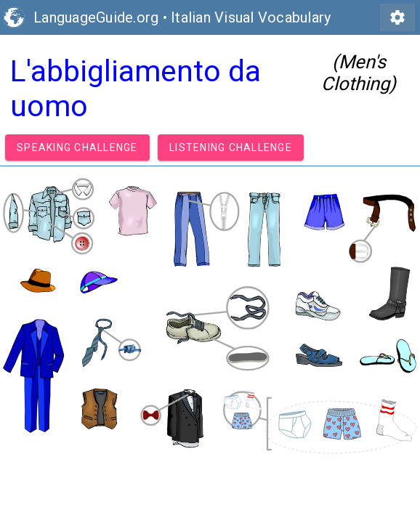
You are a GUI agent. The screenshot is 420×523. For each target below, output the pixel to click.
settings (397, 17)
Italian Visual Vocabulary (251, 17)
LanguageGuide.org (96, 17)
